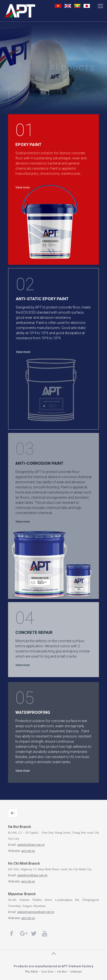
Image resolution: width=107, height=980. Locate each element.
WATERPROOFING (33, 712)
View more (102, 64)
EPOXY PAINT (28, 144)
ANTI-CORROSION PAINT (39, 463)
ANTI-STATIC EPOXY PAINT (42, 299)
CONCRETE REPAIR (34, 632)
